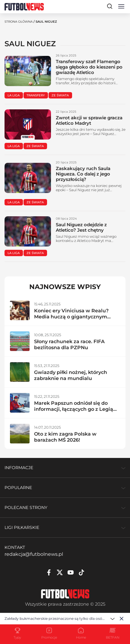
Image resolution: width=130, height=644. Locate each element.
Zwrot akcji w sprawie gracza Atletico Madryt (89, 120)
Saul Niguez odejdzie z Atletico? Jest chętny (81, 227)
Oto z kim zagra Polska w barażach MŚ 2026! (65, 437)
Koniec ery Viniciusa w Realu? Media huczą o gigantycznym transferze (71, 317)
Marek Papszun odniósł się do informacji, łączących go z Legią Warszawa (74, 409)
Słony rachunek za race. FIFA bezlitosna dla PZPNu (69, 345)
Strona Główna (19, 22)
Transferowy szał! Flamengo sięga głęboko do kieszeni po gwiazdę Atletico (89, 67)
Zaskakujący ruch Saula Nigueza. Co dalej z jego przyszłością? (83, 174)
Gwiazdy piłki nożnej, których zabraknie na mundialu (71, 375)
